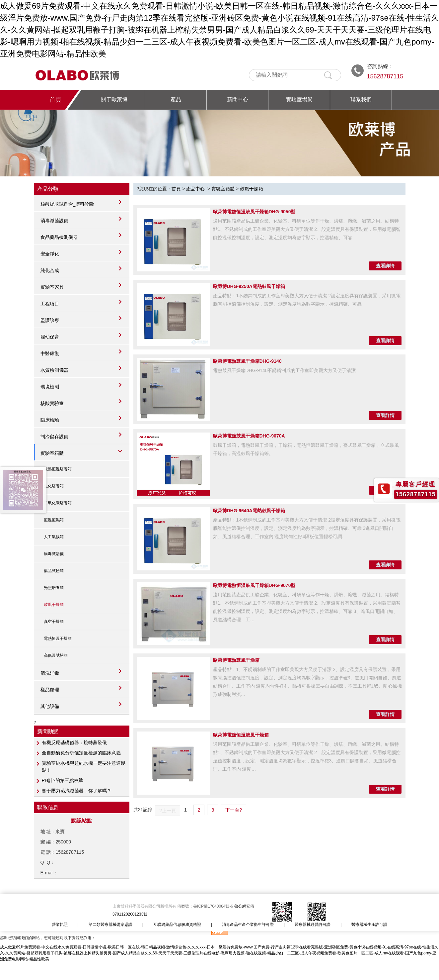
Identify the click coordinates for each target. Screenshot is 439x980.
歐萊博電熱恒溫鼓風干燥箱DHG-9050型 (254, 212)
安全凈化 (50, 254)
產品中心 (195, 189)
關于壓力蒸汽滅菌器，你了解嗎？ (77, 791)
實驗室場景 (299, 99)
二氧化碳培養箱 (58, 503)
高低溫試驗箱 (56, 655)
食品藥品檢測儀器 (59, 237)
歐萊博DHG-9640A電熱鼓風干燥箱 (249, 511)
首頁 (55, 100)
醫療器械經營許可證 (313, 925)
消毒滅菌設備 (54, 221)
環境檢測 (50, 387)
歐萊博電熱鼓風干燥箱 (236, 660)
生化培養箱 (54, 486)
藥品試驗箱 (54, 571)
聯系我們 (361, 99)
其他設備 (50, 706)
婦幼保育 (50, 337)
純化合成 (50, 270)
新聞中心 (238, 99)
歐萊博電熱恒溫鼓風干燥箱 (241, 735)
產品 (176, 99)
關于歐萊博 (114, 99)
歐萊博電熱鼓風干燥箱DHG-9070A (249, 436)
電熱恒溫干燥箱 (58, 638)
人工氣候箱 (54, 537)
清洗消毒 (50, 673)
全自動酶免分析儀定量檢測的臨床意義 (81, 753)
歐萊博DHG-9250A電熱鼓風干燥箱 (249, 286)
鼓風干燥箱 (54, 605)
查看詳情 (385, 266)
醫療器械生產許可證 (369, 925)
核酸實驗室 (52, 403)
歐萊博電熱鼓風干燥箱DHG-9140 (247, 361)
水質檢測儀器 (54, 370)
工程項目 (50, 304)
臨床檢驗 (50, 420)
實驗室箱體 (52, 453)
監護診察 (50, 320)
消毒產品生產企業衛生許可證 (248, 925)
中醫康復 (50, 353)
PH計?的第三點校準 (63, 780)
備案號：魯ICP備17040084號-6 (206, 906)
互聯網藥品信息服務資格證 (177, 925)
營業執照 (60, 925)
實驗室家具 (52, 287)
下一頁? (234, 810)
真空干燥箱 (54, 622)
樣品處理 (50, 690)
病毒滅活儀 (54, 554)
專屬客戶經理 (415, 484)
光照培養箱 (54, 588)
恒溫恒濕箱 (54, 520)
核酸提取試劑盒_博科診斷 (67, 204)
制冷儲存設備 (54, 437)
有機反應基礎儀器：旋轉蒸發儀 (74, 742)
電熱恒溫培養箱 (58, 469)
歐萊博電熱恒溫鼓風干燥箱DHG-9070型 (254, 585)
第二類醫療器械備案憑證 (110, 925)
